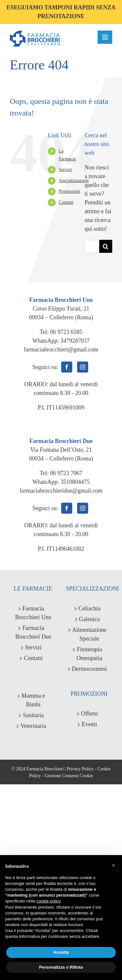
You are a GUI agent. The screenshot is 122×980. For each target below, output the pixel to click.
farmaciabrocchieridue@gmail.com (61, 491)
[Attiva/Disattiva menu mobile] (105, 37)
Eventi (89, 724)
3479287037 (75, 341)
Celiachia (89, 608)
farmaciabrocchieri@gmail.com (61, 349)
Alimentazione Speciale (89, 634)
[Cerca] (106, 246)
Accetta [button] (61, 952)
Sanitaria (33, 715)
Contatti (66, 202)
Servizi (65, 170)
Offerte (89, 714)
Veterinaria (33, 726)
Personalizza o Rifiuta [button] (61, 967)
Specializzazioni (74, 181)
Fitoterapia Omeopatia (89, 654)
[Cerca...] (92, 246)
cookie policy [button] (48, 901)
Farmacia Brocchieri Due (33, 632)
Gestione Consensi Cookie (69, 776)
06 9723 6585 (66, 332)
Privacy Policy (80, 769)
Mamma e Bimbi (33, 700)
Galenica (89, 619)
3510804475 (75, 482)
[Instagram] (83, 367)
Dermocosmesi (89, 669)
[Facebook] (67, 367)
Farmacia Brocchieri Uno (33, 613)
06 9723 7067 (66, 473)
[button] (114, 865)
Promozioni (69, 191)
